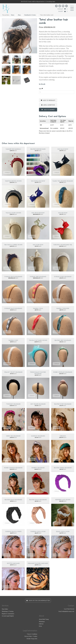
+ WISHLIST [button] (7, 173)
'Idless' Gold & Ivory (63, 532)
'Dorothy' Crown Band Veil (63, 245)
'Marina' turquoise (63, 308)
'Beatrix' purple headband (63, 468)
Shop (19, 15)
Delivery (41, 624)
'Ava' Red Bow (63, 213)
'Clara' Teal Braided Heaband (63, 181)
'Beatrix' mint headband (63, 340)
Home (13, 15)
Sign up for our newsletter (38, 601)
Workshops (42, 622)
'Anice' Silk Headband (13, 436)
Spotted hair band (13, 563)
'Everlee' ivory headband (63, 277)
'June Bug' (63, 436)
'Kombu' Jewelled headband (63, 372)
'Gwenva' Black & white (13, 532)
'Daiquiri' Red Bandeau (13, 149)
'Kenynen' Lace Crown (63, 500)
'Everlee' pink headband (38, 277)
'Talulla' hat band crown (38, 340)
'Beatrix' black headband (13, 500)
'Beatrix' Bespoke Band (38, 149)
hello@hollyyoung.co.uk (68, 612)
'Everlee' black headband (13, 308)
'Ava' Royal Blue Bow (38, 181)
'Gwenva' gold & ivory (38, 532)
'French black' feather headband (38, 373)
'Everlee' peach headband (13, 277)
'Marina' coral (38, 308)
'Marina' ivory (13, 340)
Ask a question (49, 105)
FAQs (40, 626)
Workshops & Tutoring (8, 612)
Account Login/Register (8, 616)
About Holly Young (44, 619)
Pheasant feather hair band (38, 563)
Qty (41, 89)
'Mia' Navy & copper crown (13, 245)
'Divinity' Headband (38, 468)
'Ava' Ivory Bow (38, 245)
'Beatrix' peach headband (38, 500)
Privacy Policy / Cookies (31, 636)
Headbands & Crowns (30, 15)
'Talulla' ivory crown (13, 213)
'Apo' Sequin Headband (38, 404)
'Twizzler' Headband (13, 404)
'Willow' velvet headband (13, 372)
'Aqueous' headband (38, 436)
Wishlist (62, 9)
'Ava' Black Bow (63, 149)
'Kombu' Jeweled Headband (13, 468)
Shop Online (5, 609)
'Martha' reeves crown (13, 181)
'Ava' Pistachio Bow (38, 213)
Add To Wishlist (49, 100)
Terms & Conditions (32, 634)
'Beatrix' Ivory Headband (63, 404)
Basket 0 (63, 11)
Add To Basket (49, 110)
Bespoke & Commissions (8, 614)
